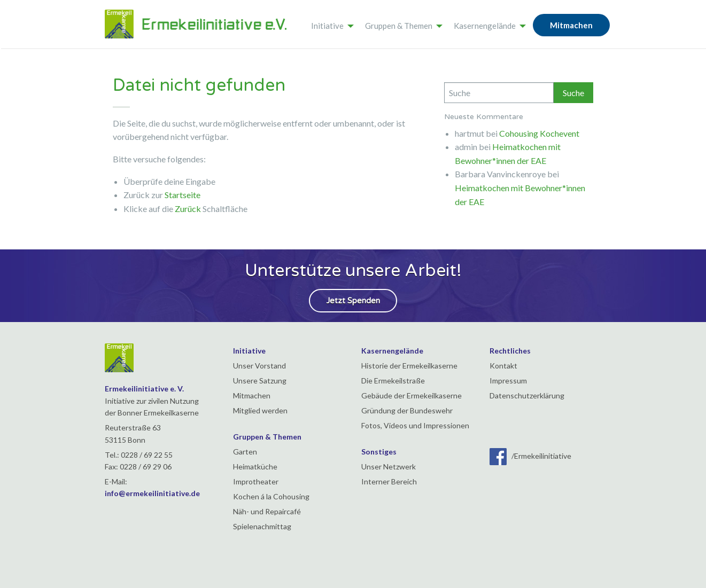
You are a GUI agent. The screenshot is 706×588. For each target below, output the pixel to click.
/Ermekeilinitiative (530, 456)
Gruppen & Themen (399, 26)
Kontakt (503, 366)
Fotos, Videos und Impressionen (415, 425)
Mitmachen (571, 25)
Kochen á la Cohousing (271, 496)
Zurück (188, 209)
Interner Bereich (389, 481)
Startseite (183, 195)
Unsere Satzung (260, 381)
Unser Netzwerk (389, 467)
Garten (245, 452)
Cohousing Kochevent (539, 133)
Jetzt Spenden (353, 301)
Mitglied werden (260, 410)
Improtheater (256, 481)
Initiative (327, 26)
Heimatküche (255, 467)
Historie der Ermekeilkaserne (409, 366)
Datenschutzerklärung (527, 395)
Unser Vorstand (259, 366)
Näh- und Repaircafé (267, 511)
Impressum (508, 381)
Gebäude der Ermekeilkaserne (412, 395)
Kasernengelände (485, 26)
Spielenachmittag (262, 526)
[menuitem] (329, 24)
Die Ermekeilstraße (393, 381)
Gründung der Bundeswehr (407, 410)
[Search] (499, 93)
